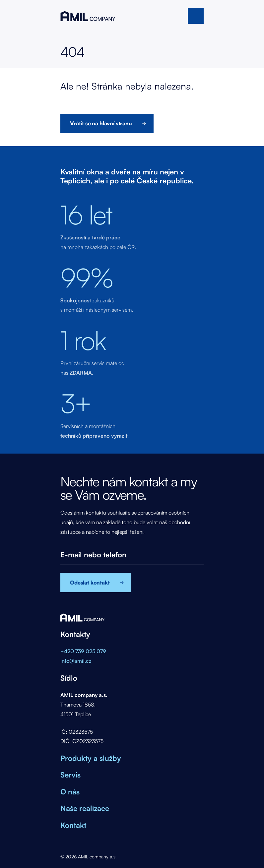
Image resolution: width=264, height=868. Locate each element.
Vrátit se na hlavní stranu (101, 123)
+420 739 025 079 (83, 651)
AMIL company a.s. (88, 16)
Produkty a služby (91, 758)
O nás (70, 792)
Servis (70, 775)
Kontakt (73, 825)
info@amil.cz (76, 661)
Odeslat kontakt (90, 583)
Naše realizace (85, 808)
